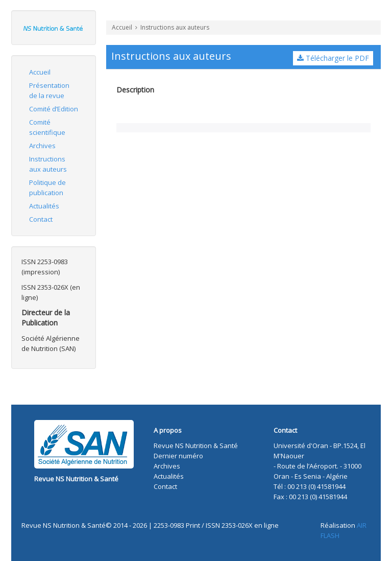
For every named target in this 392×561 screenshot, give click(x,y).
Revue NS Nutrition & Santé (76, 479)
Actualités (44, 206)
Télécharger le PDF (333, 58)
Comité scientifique (47, 127)
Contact (41, 219)
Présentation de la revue (49, 90)
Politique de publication (47, 188)
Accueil (40, 72)
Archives (42, 146)
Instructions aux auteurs (48, 164)
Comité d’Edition (54, 109)
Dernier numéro (178, 456)
